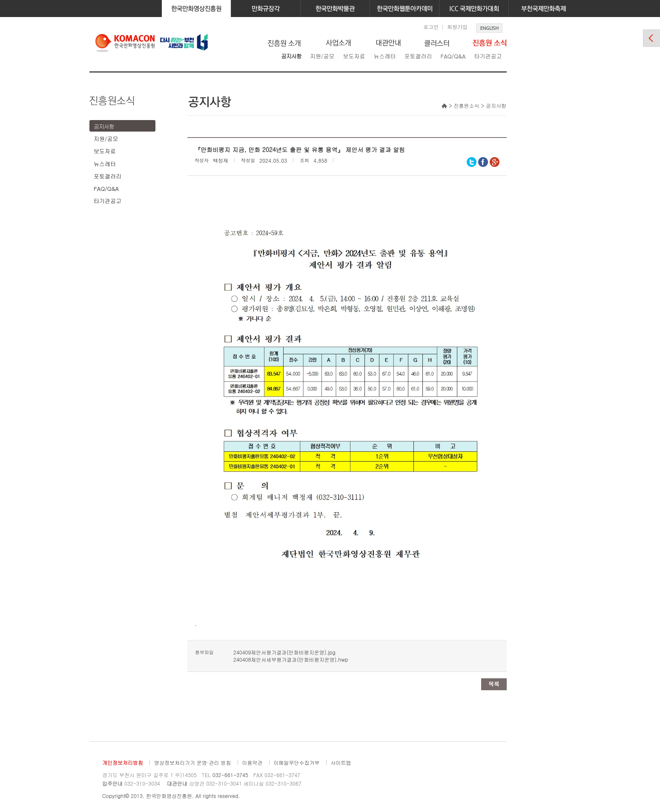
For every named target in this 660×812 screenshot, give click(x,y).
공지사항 (291, 56)
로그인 (431, 27)
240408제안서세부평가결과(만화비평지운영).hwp (291, 659)
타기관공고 (488, 56)
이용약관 (253, 762)
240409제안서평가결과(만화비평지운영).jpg (284, 652)
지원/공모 (322, 56)
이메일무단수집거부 (297, 762)
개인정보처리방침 (123, 762)
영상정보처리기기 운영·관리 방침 (193, 762)
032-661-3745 (230, 775)
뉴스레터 (385, 56)
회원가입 (457, 27)
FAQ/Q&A (453, 56)
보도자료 (354, 56)
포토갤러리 (418, 56)
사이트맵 (341, 762)
